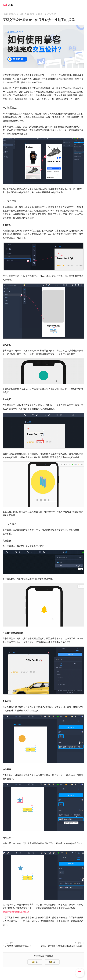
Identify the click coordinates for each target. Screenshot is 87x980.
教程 (5, 14)
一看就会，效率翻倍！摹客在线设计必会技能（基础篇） (62, 946)
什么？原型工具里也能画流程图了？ (17, 946)
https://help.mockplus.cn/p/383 (17, 912)
